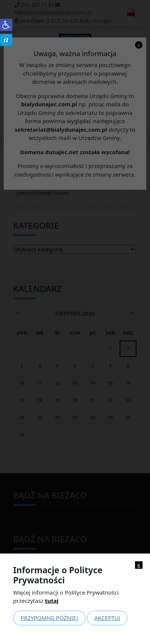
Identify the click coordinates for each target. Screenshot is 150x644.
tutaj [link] (52, 601)
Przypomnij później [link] (49, 618)
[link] (6, 25)
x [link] (139, 565)
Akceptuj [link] (107, 618)
